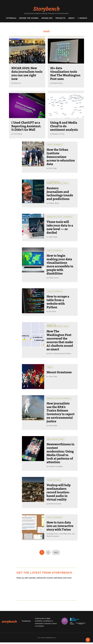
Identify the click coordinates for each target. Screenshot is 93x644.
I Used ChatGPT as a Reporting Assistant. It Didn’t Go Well (26, 126)
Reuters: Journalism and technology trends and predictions (60, 193)
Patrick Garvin (54, 278)
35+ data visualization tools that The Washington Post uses (65, 73)
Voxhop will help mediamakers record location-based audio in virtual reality (59, 492)
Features (58, 183)
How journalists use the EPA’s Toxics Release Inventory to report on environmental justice (61, 412)
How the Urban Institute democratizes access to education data (61, 157)
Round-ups (47, 18)
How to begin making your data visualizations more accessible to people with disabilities (60, 264)
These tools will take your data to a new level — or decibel (60, 227)
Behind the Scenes (29, 18)
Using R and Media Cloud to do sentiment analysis (64, 126)
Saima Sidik (53, 426)
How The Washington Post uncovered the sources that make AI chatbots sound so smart (60, 340)
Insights (51, 398)
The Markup (18, 134)
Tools (50, 145)
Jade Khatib (53, 237)
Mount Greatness (59, 372)
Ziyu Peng (52, 311)
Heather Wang (57, 83)
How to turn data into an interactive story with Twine (60, 526)
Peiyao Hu (17, 83)
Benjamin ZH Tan (58, 134)
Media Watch (52, 439)
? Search (82, 18)
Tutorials (11, 18)
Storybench (46, 8)
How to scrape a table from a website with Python (58, 302)
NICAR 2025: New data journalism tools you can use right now (27, 73)
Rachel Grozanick (55, 504)
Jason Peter (53, 377)
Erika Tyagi (53, 168)
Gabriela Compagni (56, 466)
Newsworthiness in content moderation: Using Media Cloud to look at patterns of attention (60, 453)
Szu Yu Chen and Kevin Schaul (60, 354)
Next (56, 552)
